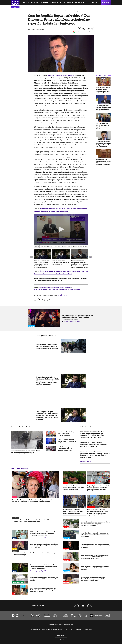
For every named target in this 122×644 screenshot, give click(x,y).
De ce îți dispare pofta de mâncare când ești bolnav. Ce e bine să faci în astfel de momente (95, 568)
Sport (59, 3)
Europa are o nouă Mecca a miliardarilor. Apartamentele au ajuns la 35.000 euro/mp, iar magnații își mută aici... (98, 512)
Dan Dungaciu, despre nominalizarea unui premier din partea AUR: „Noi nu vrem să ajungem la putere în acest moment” (47, 415)
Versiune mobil (61, 636)
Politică (26, 3)
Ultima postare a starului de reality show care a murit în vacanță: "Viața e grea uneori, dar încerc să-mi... (44, 534)
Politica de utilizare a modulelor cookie (52, 630)
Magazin (70, 3)
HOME (13, 11)
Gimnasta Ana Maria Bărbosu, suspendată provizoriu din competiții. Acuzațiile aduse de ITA (94, 444)
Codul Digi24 (69, 630)
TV (64, 3)
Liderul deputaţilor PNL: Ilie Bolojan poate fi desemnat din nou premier (103, 108)
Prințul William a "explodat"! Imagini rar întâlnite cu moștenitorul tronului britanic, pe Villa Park (95, 535)
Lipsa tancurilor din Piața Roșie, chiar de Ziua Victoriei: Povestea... (66, 434)
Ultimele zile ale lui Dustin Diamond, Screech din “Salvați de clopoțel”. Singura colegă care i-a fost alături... (94, 579)
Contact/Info (89, 630)
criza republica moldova (73, 289)
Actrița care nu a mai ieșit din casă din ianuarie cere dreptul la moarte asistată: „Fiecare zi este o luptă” (43, 567)
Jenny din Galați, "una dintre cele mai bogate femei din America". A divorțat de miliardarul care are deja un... (32, 501)
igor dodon (55, 289)
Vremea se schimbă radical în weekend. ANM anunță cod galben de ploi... (26, 452)
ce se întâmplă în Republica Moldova (61, 75)
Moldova (30, 11)
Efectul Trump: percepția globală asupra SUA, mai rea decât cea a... (67, 441)
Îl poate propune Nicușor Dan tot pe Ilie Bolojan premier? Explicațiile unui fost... (103, 162)
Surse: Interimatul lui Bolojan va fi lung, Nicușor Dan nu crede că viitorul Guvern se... (103, 90)
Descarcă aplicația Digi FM (38, 538)
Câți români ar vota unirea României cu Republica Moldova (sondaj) (102, 126)
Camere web (79, 630)
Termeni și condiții (54, 625)
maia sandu (62, 289)
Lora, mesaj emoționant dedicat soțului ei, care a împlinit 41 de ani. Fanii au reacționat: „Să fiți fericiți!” (45, 546)
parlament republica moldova (42, 289)
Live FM (94, 3)
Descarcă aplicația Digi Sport (72, 321)
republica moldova (45, 287)
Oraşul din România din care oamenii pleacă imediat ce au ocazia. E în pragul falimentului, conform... (95, 524)
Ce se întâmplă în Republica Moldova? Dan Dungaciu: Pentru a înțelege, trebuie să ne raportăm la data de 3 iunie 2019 (64, 11)
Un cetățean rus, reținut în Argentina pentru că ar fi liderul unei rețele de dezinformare (73, 511)
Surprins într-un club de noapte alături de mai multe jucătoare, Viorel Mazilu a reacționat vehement (78, 317)
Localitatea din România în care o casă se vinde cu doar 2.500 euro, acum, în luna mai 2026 (74, 487)
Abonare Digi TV (34, 630)
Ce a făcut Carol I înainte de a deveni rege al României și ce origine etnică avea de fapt (35, 554)
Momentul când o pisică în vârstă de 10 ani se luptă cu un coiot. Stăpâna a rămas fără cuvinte (44, 579)
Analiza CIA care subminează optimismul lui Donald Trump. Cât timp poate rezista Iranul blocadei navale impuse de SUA (95, 455)
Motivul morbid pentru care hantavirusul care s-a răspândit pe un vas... (67, 449)
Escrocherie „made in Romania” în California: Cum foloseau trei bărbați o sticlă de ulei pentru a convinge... (34, 521)
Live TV (105, 3)
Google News (62, 295)
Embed (37, 246)
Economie (45, 3)
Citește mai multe (85, 462)
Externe (53, 3)
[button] (61, 229)
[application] (61, 229)
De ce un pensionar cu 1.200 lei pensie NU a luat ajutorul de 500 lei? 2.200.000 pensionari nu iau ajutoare (95, 557)
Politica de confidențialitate (66, 625)
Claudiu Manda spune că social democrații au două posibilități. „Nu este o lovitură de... (103, 144)
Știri (18, 11)
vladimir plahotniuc (65, 287)
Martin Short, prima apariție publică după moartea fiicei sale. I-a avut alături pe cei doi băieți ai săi (95, 546)
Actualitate (35, 3)
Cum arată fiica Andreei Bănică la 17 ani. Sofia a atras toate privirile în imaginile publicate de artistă (43, 590)
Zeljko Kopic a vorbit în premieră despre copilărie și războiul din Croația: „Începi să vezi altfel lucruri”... (98, 488)
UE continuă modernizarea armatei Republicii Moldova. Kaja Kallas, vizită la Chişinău (47, 346)
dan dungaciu (55, 287)
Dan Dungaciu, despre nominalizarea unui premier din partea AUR (61, 262)
